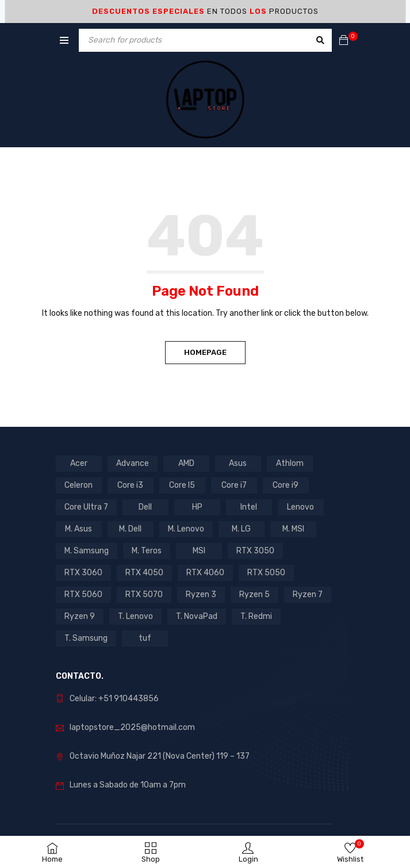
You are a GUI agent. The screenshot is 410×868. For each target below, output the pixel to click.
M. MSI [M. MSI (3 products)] (293, 529)
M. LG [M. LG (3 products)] (241, 529)
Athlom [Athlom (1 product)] (290, 463)
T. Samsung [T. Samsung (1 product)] (86, 638)
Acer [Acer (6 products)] (79, 463)
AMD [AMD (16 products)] (186, 463)
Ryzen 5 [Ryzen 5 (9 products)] (254, 594)
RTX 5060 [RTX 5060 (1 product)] (83, 594)
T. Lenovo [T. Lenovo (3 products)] (135, 616)
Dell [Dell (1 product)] (145, 507)
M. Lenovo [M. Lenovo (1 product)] (186, 529)
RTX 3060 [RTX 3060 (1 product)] (83, 573)
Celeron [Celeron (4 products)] (78, 485)
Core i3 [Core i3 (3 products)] (130, 485)
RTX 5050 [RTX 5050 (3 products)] (266, 573)
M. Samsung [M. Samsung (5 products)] (87, 551)
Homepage (205, 352)
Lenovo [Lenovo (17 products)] (300, 507)
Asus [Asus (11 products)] (238, 463)
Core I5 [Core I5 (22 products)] (182, 485)
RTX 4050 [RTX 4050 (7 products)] (144, 573)
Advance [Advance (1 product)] (133, 463)
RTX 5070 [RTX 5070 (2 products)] (144, 594)
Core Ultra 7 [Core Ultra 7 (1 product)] (86, 507)
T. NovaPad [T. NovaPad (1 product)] (197, 616)
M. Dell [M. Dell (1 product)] (130, 529)
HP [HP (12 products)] (197, 507)
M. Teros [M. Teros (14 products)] (147, 551)
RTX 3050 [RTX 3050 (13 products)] (255, 551)
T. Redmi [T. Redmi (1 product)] (256, 616)
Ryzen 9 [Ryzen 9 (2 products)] (80, 616)
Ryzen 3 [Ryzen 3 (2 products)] (201, 594)
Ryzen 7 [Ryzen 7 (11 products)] (308, 594)
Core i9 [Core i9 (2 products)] (286, 485)
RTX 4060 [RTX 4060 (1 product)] (205, 573)
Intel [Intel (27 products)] (249, 507)
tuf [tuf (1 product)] (145, 638)
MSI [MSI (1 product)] (199, 551)
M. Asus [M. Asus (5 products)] (78, 529)
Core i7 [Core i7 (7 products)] (234, 485)
